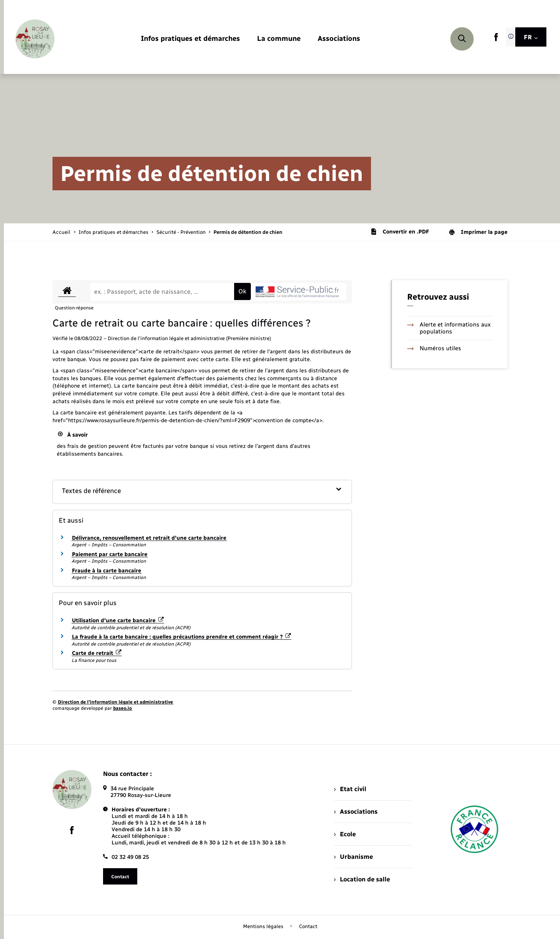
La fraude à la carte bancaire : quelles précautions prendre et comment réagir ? (181, 637)
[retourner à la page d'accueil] (35, 39)
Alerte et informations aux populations (449, 328)
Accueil (61, 232)
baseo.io (122, 708)
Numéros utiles (434, 348)
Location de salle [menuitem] (362, 879)
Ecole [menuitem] (345, 834)
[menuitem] (190, 39)
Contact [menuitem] (308, 926)
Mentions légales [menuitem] (263, 926)
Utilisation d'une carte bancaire (118, 620)
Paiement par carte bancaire (110, 554)
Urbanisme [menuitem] (353, 857)
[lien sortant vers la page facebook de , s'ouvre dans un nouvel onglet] (496, 39)
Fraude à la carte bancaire (107, 571)
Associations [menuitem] (356, 812)
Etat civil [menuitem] (350, 789)
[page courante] (248, 232)
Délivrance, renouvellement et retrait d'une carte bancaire (149, 538)
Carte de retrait (97, 653)
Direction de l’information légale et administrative (115, 702)
